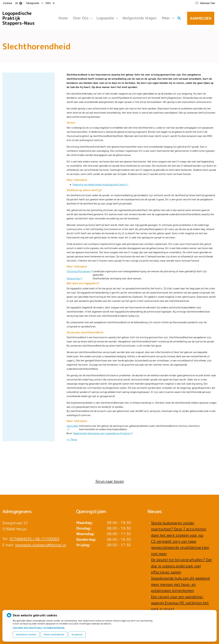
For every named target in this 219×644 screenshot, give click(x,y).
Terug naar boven (110, 481)
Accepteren (77, 634)
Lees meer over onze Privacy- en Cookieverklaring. (39, 628)
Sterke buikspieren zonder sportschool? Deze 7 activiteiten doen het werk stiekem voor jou (179, 529)
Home (63, 18)
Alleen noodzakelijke (54, 634)
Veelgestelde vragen (139, 18)
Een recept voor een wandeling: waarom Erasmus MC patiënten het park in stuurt (180, 603)
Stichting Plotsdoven (80, 271)
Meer (166, 18)
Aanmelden (201, 18)
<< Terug (72, 439)
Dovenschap (74, 278)
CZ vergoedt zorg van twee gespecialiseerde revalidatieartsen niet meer (180, 547)
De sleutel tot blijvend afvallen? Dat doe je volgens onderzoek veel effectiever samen (181, 566)
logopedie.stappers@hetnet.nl (41, 545)
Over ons (81, 18)
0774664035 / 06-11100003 (34, 539)
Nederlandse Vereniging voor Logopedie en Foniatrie (103, 433)
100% (48, 3)
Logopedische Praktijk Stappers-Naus (19, 18)
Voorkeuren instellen (26, 634)
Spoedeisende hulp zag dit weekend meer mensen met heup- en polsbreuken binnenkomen (180, 584)
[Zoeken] (179, 18)
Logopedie (105, 18)
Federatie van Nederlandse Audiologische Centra (100, 185)
